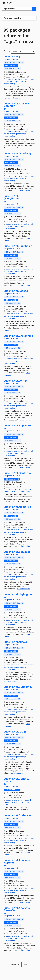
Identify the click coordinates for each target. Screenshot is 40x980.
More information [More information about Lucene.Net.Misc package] (10, 681)
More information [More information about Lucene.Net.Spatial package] (23, 589)
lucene (12, 82)
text (19, 79)
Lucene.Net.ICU (13, 732)
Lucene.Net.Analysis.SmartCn (17, 909)
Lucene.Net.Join (14, 381)
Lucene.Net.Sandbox (17, 246)
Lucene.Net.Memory (16, 507)
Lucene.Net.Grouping (17, 336)
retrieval (7, 82)
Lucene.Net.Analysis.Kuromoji (17, 861)
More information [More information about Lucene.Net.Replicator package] (23, 467)
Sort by (7, 51)
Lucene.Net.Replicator (18, 426)
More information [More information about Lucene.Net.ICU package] (17, 773)
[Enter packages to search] (17, 9)
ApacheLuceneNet (13, 59)
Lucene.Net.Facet (15, 291)
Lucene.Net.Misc (14, 642)
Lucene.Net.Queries (16, 154)
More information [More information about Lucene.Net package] (14, 98)
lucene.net (10, 79)
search (23, 79)
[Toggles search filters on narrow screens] (34, 18)
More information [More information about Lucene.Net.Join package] (23, 420)
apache (18, 82)
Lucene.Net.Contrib (16, 473)
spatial (6, 804)
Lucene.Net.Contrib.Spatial (16, 780)
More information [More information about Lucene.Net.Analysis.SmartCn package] (23, 950)
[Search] (34, 9)
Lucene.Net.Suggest (16, 687)
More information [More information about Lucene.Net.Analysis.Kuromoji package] (23, 902)
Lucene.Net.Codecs (16, 815)
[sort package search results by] (23, 52)
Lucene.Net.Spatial (16, 552)
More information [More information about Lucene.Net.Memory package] (23, 546)
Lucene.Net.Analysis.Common (17, 105)
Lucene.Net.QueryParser (12, 197)
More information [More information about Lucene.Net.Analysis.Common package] (23, 148)
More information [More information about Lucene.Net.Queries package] (23, 190)
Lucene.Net (11, 56)
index (6, 84)
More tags (12, 84)
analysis (24, 82)
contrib (23, 489)
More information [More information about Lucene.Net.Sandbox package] (23, 285)
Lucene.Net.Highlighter (18, 594)
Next (25, 965)
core (15, 79)
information (30, 79)
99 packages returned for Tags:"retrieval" (19, 36)
